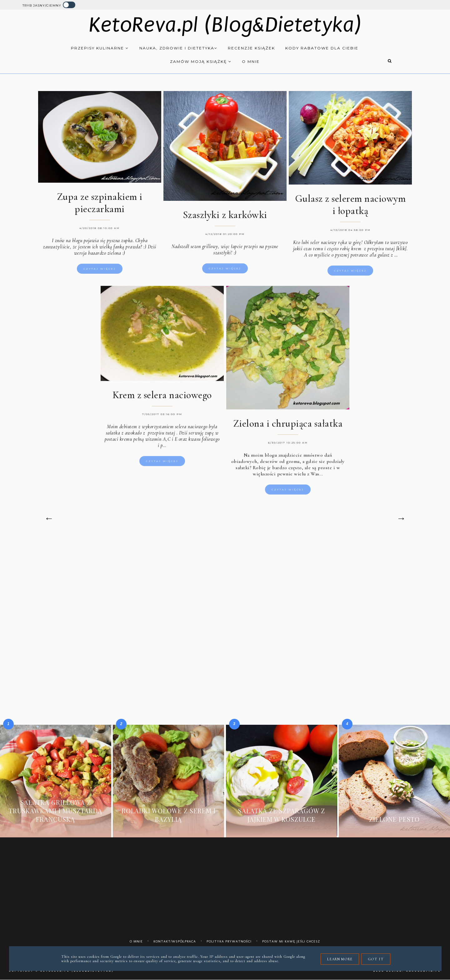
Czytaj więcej (100, 269)
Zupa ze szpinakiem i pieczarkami (100, 203)
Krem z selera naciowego (162, 396)
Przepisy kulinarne (100, 48)
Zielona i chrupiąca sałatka (288, 425)
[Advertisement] (225, 591)
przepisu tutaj (161, 434)
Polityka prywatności (229, 941)
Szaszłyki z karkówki (225, 215)
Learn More (340, 959)
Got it (376, 959)
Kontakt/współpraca (175, 941)
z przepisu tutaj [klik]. (386, 249)
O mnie (251, 61)
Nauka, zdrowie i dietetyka (178, 48)
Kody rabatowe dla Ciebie (322, 48)
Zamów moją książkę (201, 61)
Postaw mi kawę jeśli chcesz (291, 941)
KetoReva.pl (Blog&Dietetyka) (225, 25)
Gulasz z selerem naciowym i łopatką (350, 205)
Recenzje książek (251, 48)
